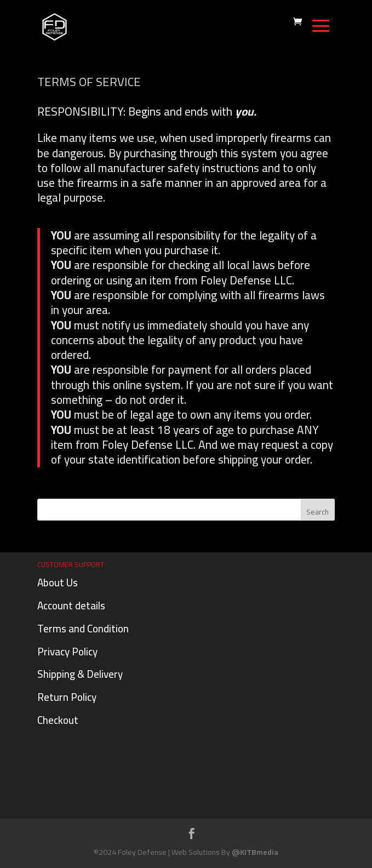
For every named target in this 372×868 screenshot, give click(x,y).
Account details (71, 606)
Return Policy (67, 697)
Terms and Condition (83, 629)
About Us (58, 583)
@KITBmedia (255, 852)
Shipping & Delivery (80, 674)
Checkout (58, 720)
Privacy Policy (67, 652)
